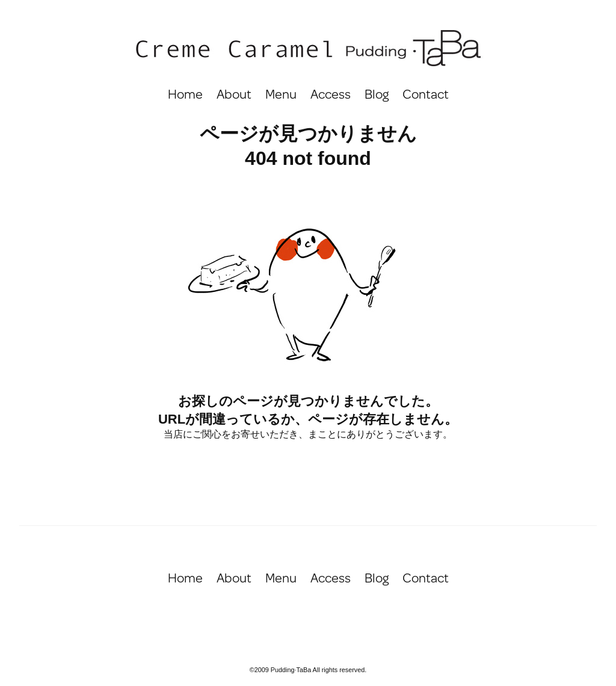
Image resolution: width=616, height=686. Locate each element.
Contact (426, 94)
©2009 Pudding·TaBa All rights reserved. (308, 670)
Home (185, 94)
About (234, 94)
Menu (281, 94)
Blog (377, 94)
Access (331, 94)
